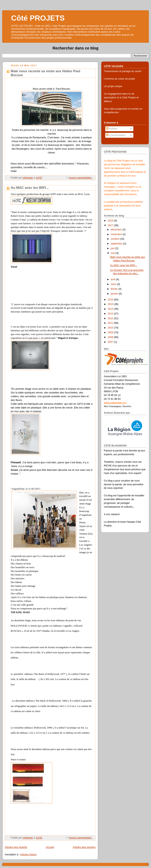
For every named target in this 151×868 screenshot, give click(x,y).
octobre (115, 239)
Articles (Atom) (28, 855)
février (115, 289)
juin (113, 248)
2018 (111, 221)
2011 (111, 323)
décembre (117, 230)
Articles (112, 129)
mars (114, 284)
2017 (111, 225)
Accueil (50, 847)
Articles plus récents (16, 847)
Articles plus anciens (84, 847)
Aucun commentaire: (81, 178)
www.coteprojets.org (115, 403)
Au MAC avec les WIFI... (30, 188)
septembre (117, 244)
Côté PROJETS (38, 18)
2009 (111, 332)
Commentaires (116, 135)
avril (113, 279)
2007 (111, 342)
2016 (111, 300)
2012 (111, 318)
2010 (111, 328)
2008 (111, 337)
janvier (115, 294)
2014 (111, 309)
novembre (117, 234)
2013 (111, 314)
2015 (111, 304)
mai (113, 253)
